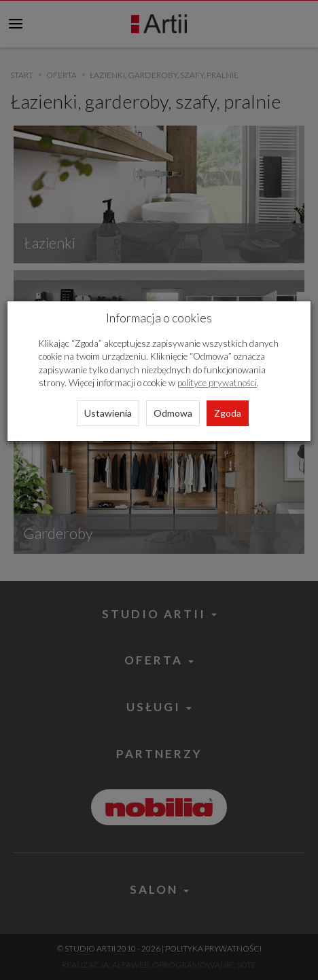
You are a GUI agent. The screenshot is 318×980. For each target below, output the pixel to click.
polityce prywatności (217, 383)
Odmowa (173, 413)
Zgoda (228, 413)
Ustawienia (108, 413)
